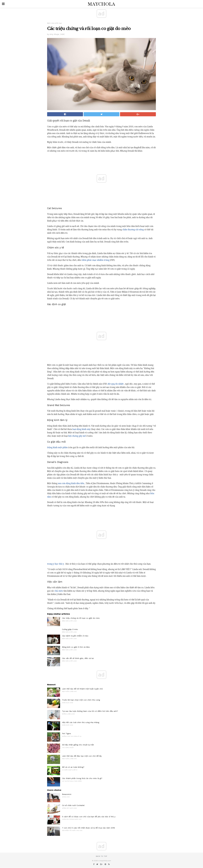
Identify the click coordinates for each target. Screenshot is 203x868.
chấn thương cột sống (133, 230)
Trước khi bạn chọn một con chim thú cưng (81, 700)
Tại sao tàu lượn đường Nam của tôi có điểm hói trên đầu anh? (90, 711)
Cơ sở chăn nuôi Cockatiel (73, 805)
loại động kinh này (81, 429)
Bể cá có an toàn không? (73, 767)
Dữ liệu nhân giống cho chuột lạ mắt (78, 745)
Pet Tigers (66, 733)
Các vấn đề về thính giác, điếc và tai (78, 658)
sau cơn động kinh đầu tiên (71, 483)
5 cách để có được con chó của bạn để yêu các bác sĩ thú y (89, 817)
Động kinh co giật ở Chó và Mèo (76, 647)
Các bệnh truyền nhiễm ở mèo (75, 636)
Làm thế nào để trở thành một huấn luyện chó (82, 689)
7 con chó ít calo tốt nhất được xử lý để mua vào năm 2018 (88, 828)
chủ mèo (59, 591)
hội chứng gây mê (77, 436)
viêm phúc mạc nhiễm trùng (95, 260)
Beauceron (67, 794)
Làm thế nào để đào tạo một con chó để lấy (82, 756)
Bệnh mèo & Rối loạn (55, 23)
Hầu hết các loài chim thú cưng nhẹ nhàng (81, 722)
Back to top (102, 856)
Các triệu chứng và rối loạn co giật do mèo (81, 618)
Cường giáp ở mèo (70, 629)
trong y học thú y (56, 564)
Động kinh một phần (57, 447)
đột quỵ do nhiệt (116, 384)
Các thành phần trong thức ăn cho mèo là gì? (82, 778)
